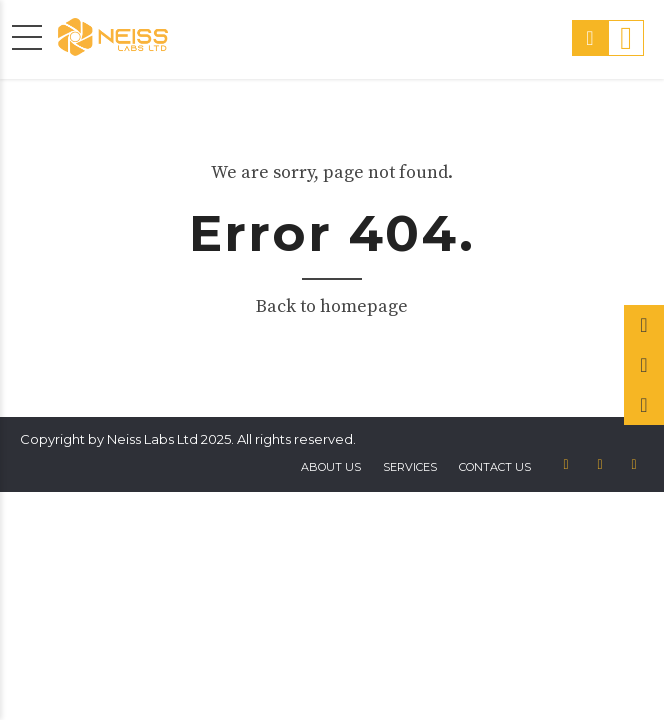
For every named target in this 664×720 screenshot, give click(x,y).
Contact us (495, 467)
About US (331, 467)
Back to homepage (332, 306)
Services (410, 467)
